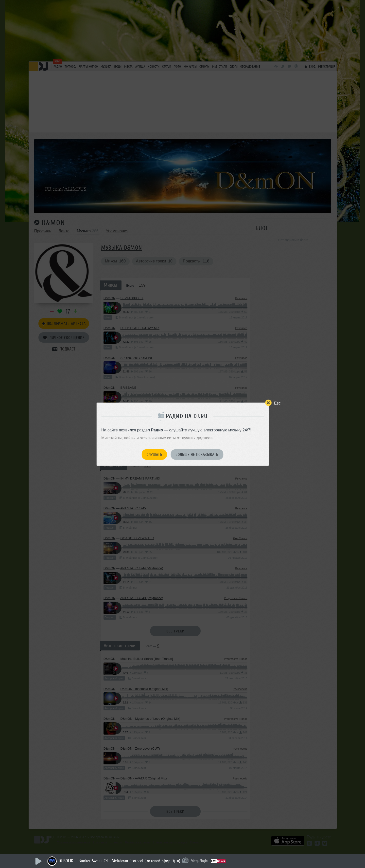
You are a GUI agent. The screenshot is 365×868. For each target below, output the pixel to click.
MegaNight (200, 861)
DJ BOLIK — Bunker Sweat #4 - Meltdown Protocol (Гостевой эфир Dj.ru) (119, 861)
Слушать (154, 455)
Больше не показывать (197, 455)
